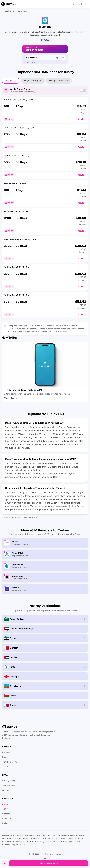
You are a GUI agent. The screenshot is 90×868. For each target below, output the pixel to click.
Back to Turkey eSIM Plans (14, 11)
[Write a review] (86, 4)
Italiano (6, 823)
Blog (4, 757)
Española (6, 818)
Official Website (49, 863)
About (5, 767)
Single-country (33, 81)
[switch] (83, 90)
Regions (6, 752)
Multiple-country (59, 81)
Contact (6, 790)
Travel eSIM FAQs (10, 762)
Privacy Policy (9, 781)
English (6, 804)
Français (6, 814)
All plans (11, 81)
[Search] (74, 4)
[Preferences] (80, 4)
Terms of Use (8, 785)
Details (82, 119)
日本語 (5, 809)
